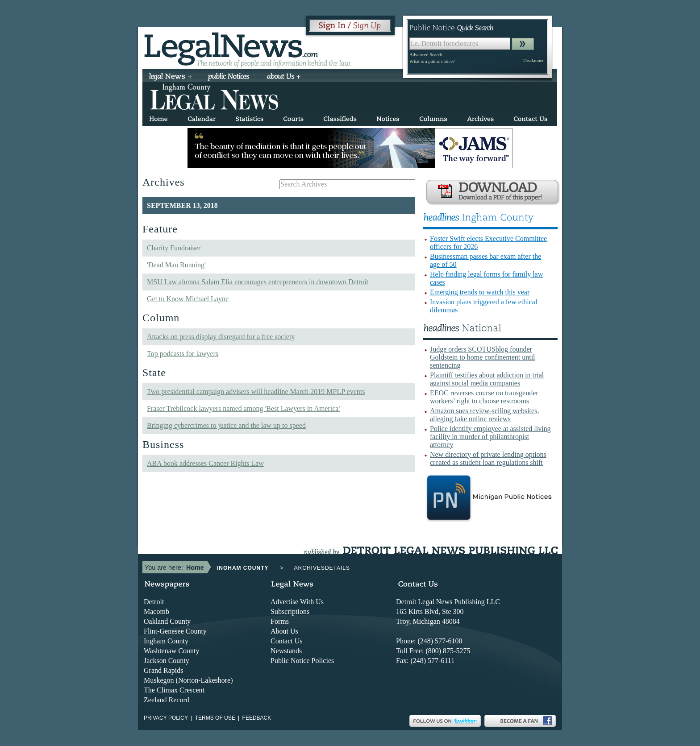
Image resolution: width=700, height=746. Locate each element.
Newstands (286, 651)
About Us (284, 631)
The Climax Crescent (174, 690)
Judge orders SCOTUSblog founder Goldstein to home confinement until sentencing (483, 357)
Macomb (156, 611)
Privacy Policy (166, 718)
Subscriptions (290, 611)
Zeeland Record (167, 700)
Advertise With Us (297, 602)
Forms (280, 621)
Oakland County (167, 621)
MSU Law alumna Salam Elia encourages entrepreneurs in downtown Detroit (258, 282)
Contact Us (287, 641)
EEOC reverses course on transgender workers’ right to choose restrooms (484, 397)
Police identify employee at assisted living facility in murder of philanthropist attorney (490, 437)
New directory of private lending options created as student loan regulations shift (488, 458)
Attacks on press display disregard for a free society (221, 337)
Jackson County (167, 661)
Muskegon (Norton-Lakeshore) (188, 680)
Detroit (154, 602)
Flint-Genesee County (175, 631)
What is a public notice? (432, 61)
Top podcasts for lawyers (183, 354)
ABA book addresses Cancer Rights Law (205, 463)
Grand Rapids (163, 670)
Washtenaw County (171, 651)
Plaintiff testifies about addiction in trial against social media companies (487, 379)
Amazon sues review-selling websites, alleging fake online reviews (484, 415)
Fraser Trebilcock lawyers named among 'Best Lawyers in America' (243, 408)
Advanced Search (426, 55)
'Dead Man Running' (176, 265)
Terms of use (215, 718)
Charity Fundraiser (174, 248)
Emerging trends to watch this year (480, 292)
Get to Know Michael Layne (188, 299)
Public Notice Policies (302, 661)
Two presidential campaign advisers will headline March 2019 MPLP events (256, 392)
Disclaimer (533, 60)
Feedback (257, 718)
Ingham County (166, 641)
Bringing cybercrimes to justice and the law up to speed (226, 425)
